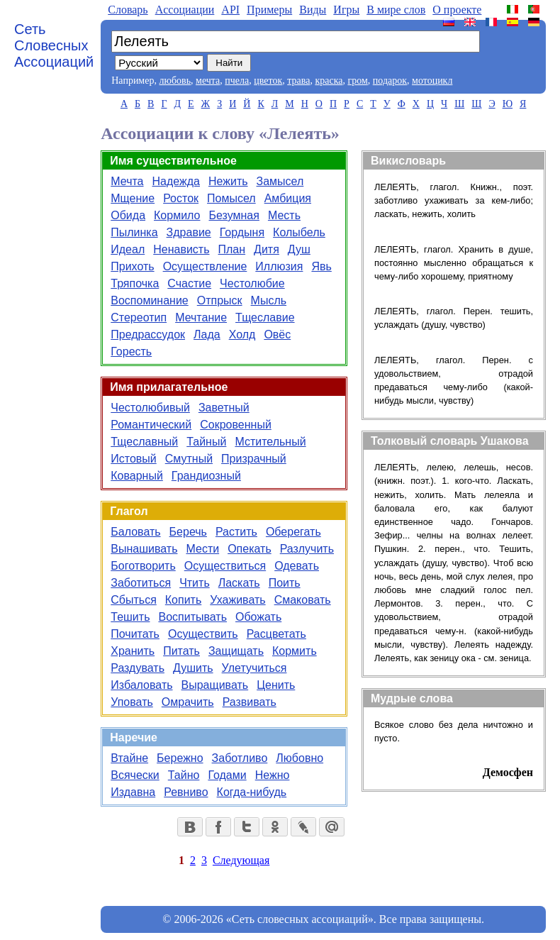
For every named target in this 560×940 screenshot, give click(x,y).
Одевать (297, 566)
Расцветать (276, 634)
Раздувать (138, 668)
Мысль (269, 300)
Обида (128, 215)
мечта (208, 81)
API (230, 10)
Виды (313, 10)
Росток (181, 198)
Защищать (236, 651)
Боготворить (143, 566)
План (232, 249)
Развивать (250, 702)
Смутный (189, 459)
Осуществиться (225, 566)
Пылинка (134, 232)
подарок (390, 81)
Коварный (137, 476)
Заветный (224, 408)
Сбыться (134, 600)
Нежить (228, 181)
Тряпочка (135, 283)
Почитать (135, 634)
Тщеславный (144, 442)
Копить (183, 600)
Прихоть (132, 266)
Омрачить (188, 702)
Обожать (258, 617)
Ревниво (186, 792)
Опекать (250, 549)
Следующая (241, 860)
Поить (285, 583)
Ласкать (239, 583)
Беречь (188, 532)
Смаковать (303, 600)
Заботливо (240, 758)
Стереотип (139, 317)
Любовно (299, 758)
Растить (236, 532)
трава (298, 81)
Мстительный (270, 442)
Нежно (273, 775)
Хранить (133, 651)
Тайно (184, 775)
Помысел (231, 198)
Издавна (133, 792)
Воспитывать (192, 617)
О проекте (457, 10)
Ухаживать (237, 600)
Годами (227, 775)
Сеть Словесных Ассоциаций (54, 45)
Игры (346, 10)
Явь (321, 266)
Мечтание (201, 317)
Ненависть (181, 249)
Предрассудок (148, 334)
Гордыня (242, 232)
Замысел (280, 181)
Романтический (151, 425)
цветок (268, 81)
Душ (299, 249)
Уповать (132, 702)
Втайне (129, 758)
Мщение (133, 198)
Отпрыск (220, 300)
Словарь (128, 10)
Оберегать (293, 532)
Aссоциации (185, 10)
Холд (242, 334)
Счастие (189, 283)
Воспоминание (149, 300)
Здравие (189, 232)
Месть (284, 215)
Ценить (276, 685)
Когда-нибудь (252, 792)
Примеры (269, 10)
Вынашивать (144, 549)
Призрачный (254, 459)
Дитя (267, 249)
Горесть (131, 352)
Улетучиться (254, 668)
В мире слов (396, 10)
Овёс (277, 334)
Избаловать (141, 685)
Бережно (180, 758)
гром (357, 81)
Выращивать (215, 685)
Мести (202, 549)
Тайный (206, 442)
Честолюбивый (150, 408)
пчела (237, 81)
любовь (175, 81)
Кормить (295, 651)
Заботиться (141, 583)
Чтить (195, 583)
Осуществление (205, 266)
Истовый (133, 459)
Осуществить (203, 634)
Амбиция (288, 198)
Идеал (128, 249)
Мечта (127, 181)
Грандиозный (206, 476)
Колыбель (299, 232)
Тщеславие (265, 317)
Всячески (135, 775)
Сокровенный (236, 425)
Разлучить (307, 549)
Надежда (176, 181)
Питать (181, 651)
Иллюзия (279, 266)
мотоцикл (432, 81)
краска (329, 81)
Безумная (234, 215)
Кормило (177, 215)
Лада (207, 334)
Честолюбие (252, 283)
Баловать (135, 532)
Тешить (130, 617)
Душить (193, 668)
